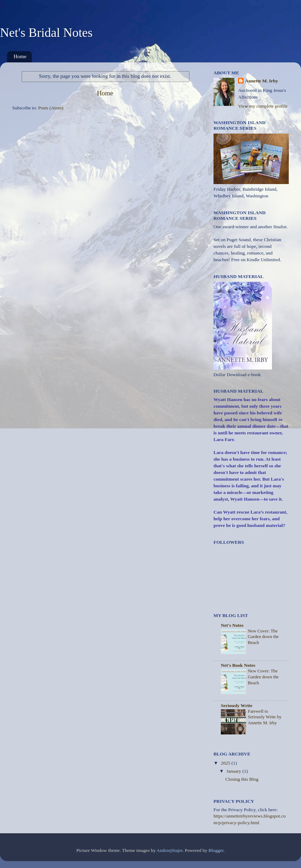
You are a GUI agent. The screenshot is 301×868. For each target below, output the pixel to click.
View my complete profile (263, 106)
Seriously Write (237, 706)
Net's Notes (232, 625)
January (234, 771)
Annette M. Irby (261, 81)
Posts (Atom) (51, 108)
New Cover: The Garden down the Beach (263, 637)
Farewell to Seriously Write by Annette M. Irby (265, 717)
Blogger (216, 850)
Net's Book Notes (238, 665)
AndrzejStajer (169, 850)
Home (20, 56)
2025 (226, 763)
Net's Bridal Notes (46, 33)
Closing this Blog (242, 779)
